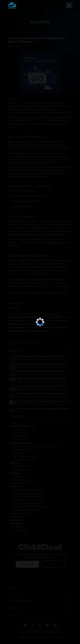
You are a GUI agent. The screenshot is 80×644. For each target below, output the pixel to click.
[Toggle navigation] (69, 5)
